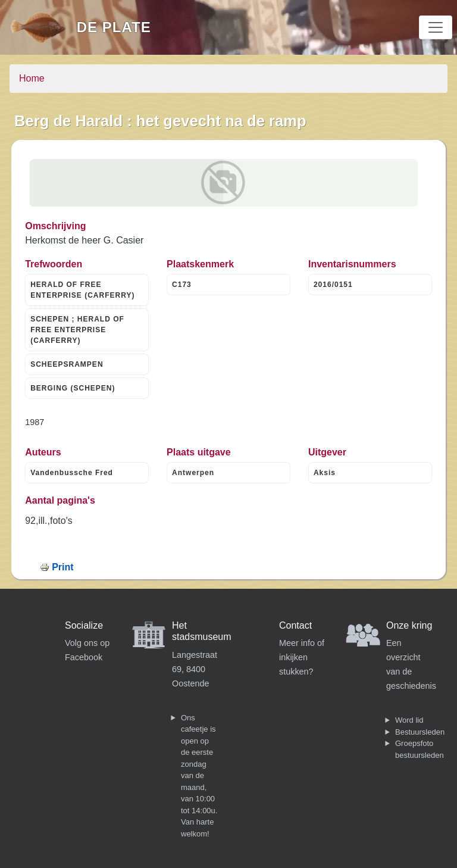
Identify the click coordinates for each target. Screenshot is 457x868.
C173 (182, 285)
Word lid (409, 720)
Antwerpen (193, 473)
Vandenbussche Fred (72, 473)
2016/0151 (333, 285)
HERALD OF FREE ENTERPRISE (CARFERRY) (82, 290)
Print (62, 567)
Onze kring (409, 625)
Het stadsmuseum (202, 631)
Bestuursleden (420, 732)
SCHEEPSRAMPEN (67, 364)
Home (32, 78)
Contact (295, 625)
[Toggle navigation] (436, 27)
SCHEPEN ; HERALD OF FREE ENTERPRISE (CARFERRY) (77, 330)
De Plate (114, 27)
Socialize (84, 625)
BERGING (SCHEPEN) (73, 388)
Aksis (325, 473)
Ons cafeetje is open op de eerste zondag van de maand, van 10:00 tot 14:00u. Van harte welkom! (199, 776)
